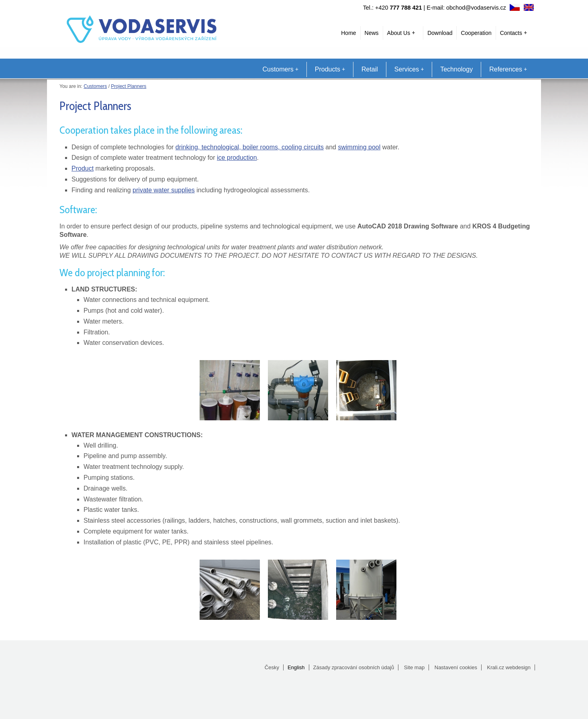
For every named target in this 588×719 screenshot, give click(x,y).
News (372, 33)
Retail (370, 69)
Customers (280, 69)
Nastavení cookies (456, 667)
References (508, 69)
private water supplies (164, 190)
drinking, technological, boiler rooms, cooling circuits (250, 147)
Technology (456, 69)
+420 (398, 8)
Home (348, 33)
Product (83, 168)
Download (440, 33)
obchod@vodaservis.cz (476, 8)
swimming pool (359, 147)
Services (409, 69)
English (296, 667)
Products (330, 69)
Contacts (513, 33)
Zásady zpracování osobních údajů (354, 667)
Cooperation (476, 33)
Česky (272, 667)
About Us (401, 33)
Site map (414, 667)
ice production (237, 158)
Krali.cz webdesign (509, 667)
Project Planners (129, 86)
